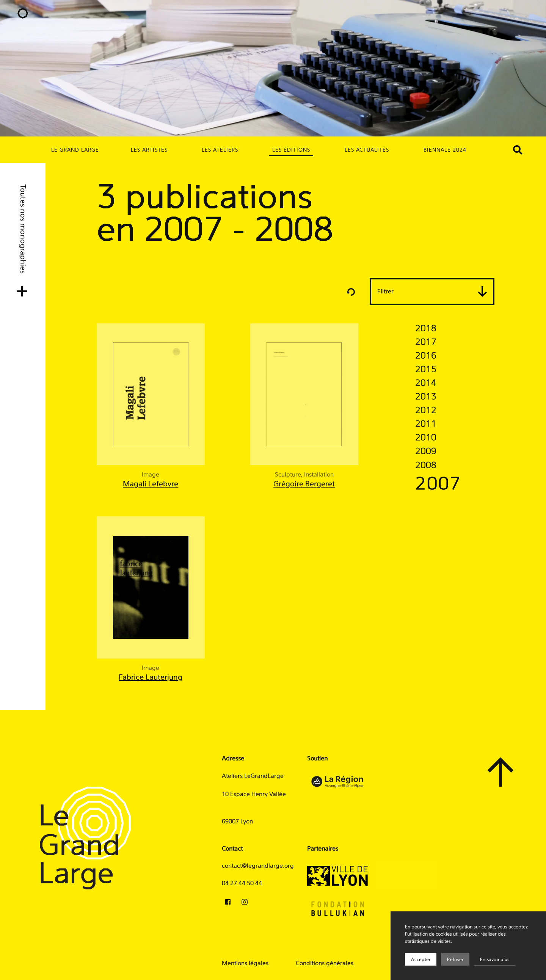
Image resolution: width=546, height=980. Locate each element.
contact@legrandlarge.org (258, 866)
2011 (426, 424)
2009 (426, 452)
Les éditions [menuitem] (291, 150)
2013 (426, 397)
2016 (426, 356)
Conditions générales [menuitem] (325, 963)
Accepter (421, 960)
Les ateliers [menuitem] (220, 150)
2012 (426, 411)
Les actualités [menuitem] (367, 150)
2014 (426, 383)
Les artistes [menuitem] (149, 150)
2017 (426, 342)
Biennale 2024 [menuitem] (445, 150)
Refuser (455, 960)
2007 (438, 485)
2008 (426, 466)
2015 (426, 370)
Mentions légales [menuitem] (245, 963)
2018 (426, 329)
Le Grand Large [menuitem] (75, 150)
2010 (426, 438)
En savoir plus (495, 960)
